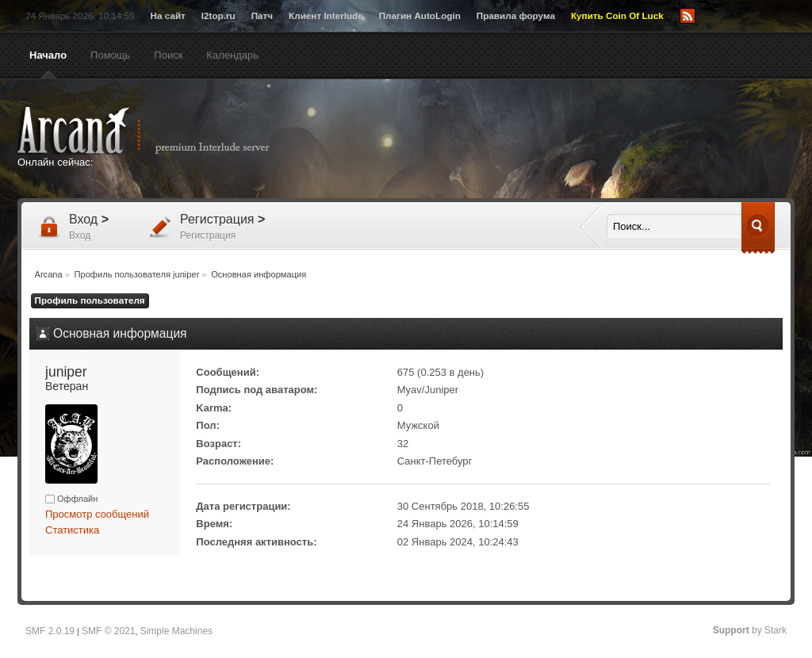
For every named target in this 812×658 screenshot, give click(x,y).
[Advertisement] (561, 140)
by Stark (750, 630)
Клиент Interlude (326, 15)
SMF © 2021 (109, 631)
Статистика (72, 530)
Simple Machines (176, 631)
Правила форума (516, 15)
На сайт (168, 15)
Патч (262, 15)
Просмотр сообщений (97, 514)
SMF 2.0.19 (50, 631)
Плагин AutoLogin (420, 15)
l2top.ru (218, 15)
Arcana (160, 131)
